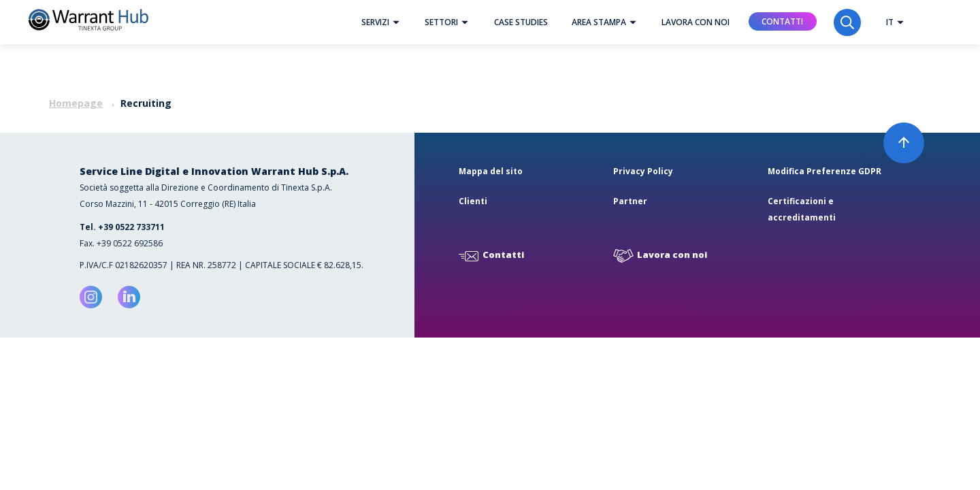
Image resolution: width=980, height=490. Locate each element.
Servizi (384, 22)
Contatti (782, 21)
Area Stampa (607, 22)
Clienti (473, 201)
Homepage (76, 103)
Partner (630, 201)
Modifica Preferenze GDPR (824, 171)
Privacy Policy (643, 171)
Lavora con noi (696, 22)
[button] (396, 22)
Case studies (521, 22)
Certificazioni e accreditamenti (802, 209)
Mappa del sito (491, 171)
